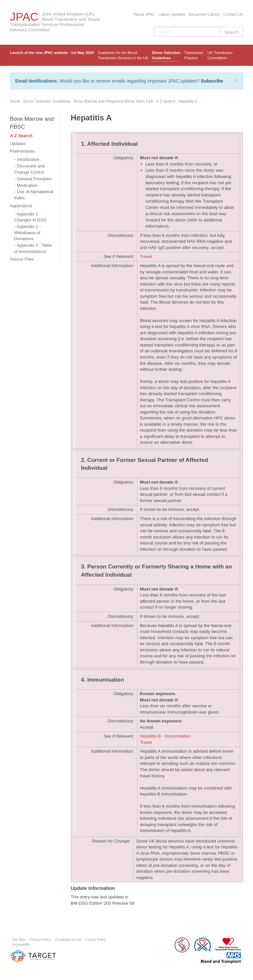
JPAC (24, 17)
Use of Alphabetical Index (34, 195)
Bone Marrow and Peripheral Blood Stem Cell (113, 101)
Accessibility (21, 945)
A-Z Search (166, 101)
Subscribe (212, 81)
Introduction (28, 159)
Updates (18, 144)
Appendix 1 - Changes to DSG (30, 217)
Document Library (204, 14)
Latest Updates (172, 14)
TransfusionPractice (194, 55)
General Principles (34, 179)
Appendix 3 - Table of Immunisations (33, 248)
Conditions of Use (69, 940)
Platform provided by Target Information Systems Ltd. (33, 956)
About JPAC (144, 14)
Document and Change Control (29, 169)
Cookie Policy (96, 940)
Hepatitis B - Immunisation (165, 736)
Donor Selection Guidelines (166, 55)
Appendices (21, 206)
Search (232, 32)
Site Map (19, 940)
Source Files (22, 259)
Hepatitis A (188, 101)
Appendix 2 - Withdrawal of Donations (27, 233)
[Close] (236, 80)
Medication (27, 185)
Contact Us (233, 14)
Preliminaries (22, 151)
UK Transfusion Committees (220, 55)
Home (15, 101)
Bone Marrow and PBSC (32, 123)
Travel (146, 256)
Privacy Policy (40, 940)
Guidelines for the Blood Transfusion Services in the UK (123, 55)
